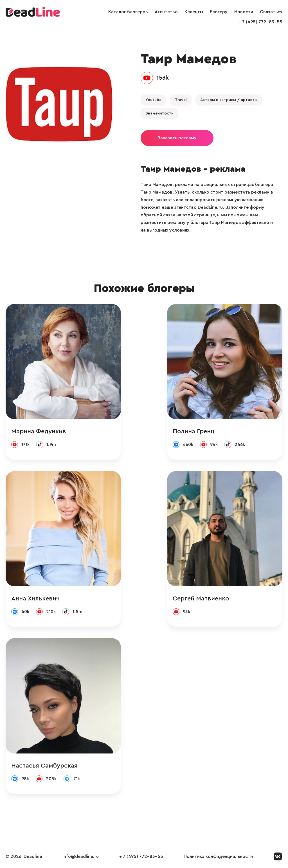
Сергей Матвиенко (201, 598)
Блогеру (219, 12)
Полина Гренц (194, 431)
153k (163, 78)
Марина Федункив (39, 431)
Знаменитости (159, 113)
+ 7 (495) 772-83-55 (260, 22)
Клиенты (194, 12)
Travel (181, 100)
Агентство (166, 12)
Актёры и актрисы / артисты (229, 100)
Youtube (153, 100)
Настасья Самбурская (44, 766)
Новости (244, 12)
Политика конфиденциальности (218, 856)
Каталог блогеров (128, 12)
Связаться (271, 12)
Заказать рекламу (177, 138)
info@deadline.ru (81, 856)
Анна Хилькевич (35, 598)
